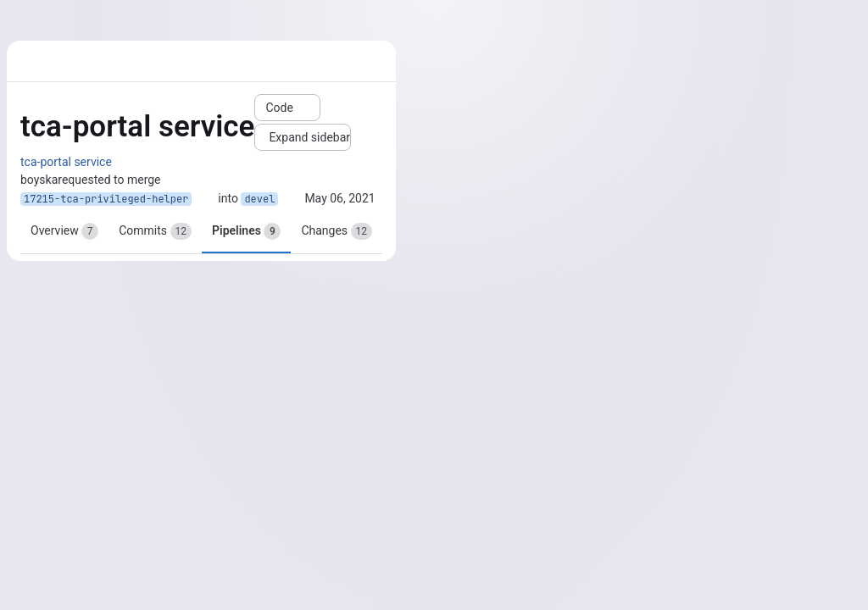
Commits (155, 231)
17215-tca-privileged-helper (106, 199)
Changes (337, 231)
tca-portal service (66, 162)
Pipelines (246, 231)
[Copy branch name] (205, 199)
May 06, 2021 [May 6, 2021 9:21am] (339, 198)
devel (259, 199)
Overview (64, 231)
